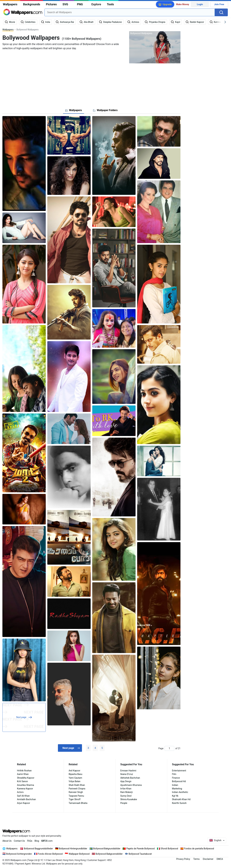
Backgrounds (32, 4)
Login (200, 4)
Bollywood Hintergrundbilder (73, 849)
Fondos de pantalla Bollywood (199, 849)
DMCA (220, 859)
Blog (37, 841)
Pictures (51, 4)
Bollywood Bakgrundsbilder (107, 849)
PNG (80, 4)
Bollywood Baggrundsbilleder (38, 849)
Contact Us (19, 841)
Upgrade (167, 4)
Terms (196, 859)
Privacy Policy (183, 859)
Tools (110, 4)
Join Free (219, 4)
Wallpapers (10, 4)
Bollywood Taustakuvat (140, 854)
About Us (7, 841)
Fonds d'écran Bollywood (50, 854)
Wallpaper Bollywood (79, 854)
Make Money (183, 4)
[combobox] (130, 12)
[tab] (74, 110)
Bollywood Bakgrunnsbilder (109, 854)
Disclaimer (208, 859)
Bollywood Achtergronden (19, 854)
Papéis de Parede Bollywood (141, 849)
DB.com (47, 841)
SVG (65, 4)
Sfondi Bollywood (169, 849)
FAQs (30, 841)
